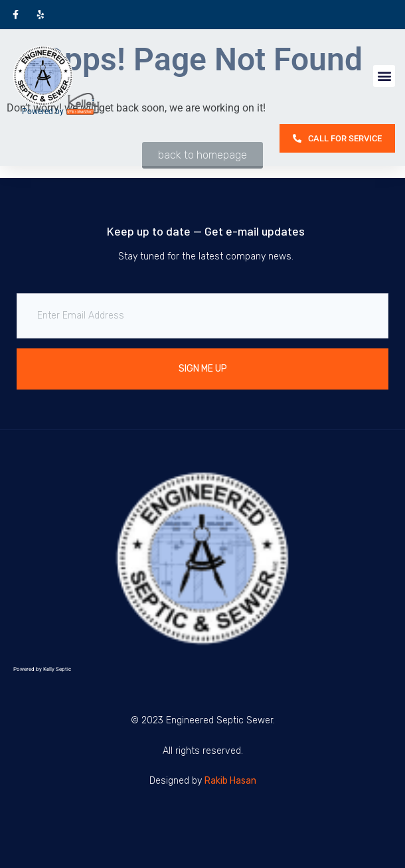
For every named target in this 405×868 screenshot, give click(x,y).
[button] (384, 76)
